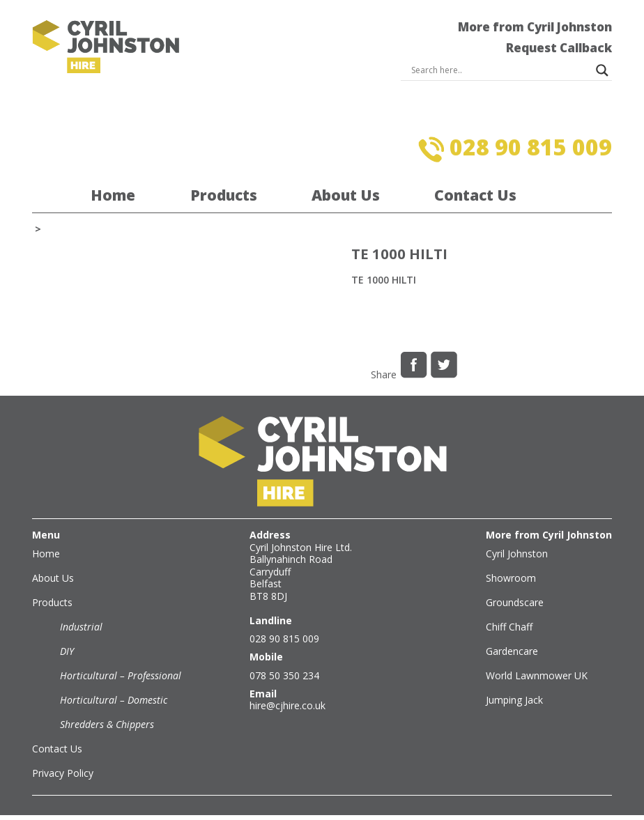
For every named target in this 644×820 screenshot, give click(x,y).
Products (224, 195)
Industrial (81, 627)
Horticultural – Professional (121, 675)
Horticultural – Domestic (114, 700)
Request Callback (559, 48)
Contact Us (475, 195)
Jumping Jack (514, 700)
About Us (346, 195)
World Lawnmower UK (537, 675)
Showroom (511, 578)
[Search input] (500, 70)
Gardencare (512, 651)
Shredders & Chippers (107, 724)
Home (113, 195)
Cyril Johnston (517, 554)
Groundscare (515, 602)
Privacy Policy (63, 773)
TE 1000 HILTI (384, 280)
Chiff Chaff (509, 627)
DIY (67, 651)
